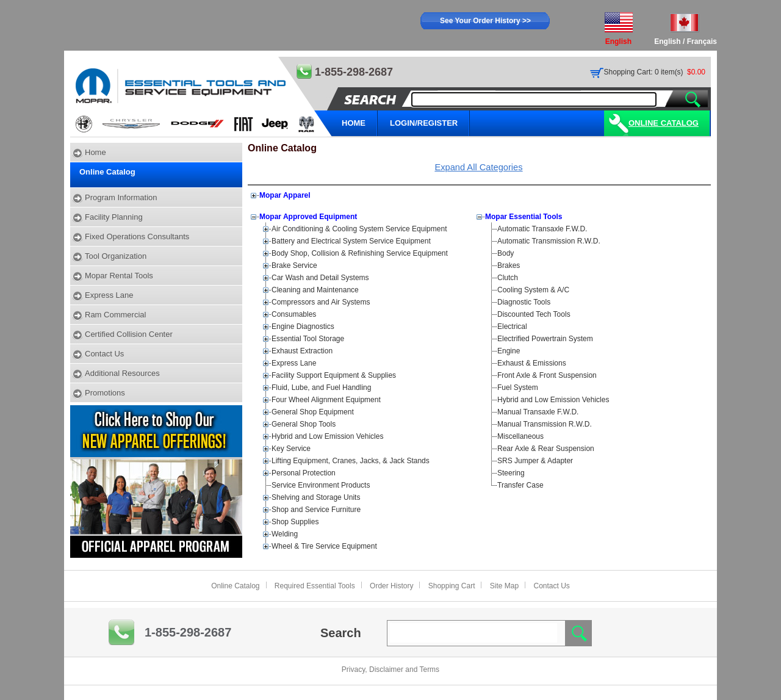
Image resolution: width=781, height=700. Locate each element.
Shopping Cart (452, 586)
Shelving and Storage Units (316, 497)
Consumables (294, 314)
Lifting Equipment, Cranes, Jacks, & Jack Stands (351, 461)
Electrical (512, 327)
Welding (285, 534)
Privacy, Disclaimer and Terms (390, 669)
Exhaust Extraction (302, 351)
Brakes (509, 265)
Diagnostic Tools (524, 302)
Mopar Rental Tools (119, 276)
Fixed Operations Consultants (137, 236)
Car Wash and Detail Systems (320, 278)
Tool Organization (116, 256)
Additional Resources (122, 373)
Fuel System (518, 388)
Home (95, 152)
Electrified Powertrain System (545, 339)
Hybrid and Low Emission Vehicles (327, 436)
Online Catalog (664, 123)
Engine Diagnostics (303, 327)
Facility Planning (114, 217)
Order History (391, 586)
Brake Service (294, 265)
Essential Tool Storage (308, 339)
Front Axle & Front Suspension (547, 375)
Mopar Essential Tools (524, 217)
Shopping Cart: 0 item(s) (644, 72)
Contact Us (104, 354)
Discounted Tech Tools (534, 314)
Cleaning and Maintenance (315, 290)
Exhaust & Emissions (532, 363)
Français (702, 41)
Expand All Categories (478, 167)
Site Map (504, 586)
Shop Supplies (295, 522)
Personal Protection (304, 473)
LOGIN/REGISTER (424, 123)
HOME (354, 123)
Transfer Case (520, 485)
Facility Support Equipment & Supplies (334, 375)
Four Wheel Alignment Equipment (326, 400)
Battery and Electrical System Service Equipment (351, 241)
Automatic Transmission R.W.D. (549, 241)
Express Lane (109, 295)
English (667, 41)
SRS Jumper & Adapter (535, 461)
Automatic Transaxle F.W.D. (542, 229)
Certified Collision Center (129, 334)
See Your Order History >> (485, 21)
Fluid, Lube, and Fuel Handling (321, 388)
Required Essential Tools (315, 586)
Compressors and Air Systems (321, 302)
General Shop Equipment (313, 412)
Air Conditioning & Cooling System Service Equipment (359, 229)
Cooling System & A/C (533, 290)
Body (506, 253)
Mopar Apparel (285, 195)
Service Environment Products (321, 485)
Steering (511, 473)
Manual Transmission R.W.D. (545, 424)
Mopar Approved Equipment (308, 217)
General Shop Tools (304, 424)
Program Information (121, 197)
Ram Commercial (115, 315)
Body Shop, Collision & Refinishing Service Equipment (360, 253)
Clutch (508, 278)
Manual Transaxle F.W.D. (538, 412)
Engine (509, 351)
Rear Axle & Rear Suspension (546, 449)
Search (341, 633)
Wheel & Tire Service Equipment (324, 546)
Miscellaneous (520, 436)
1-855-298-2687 (188, 632)
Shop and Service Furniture (316, 510)
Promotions (105, 393)
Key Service (291, 449)
